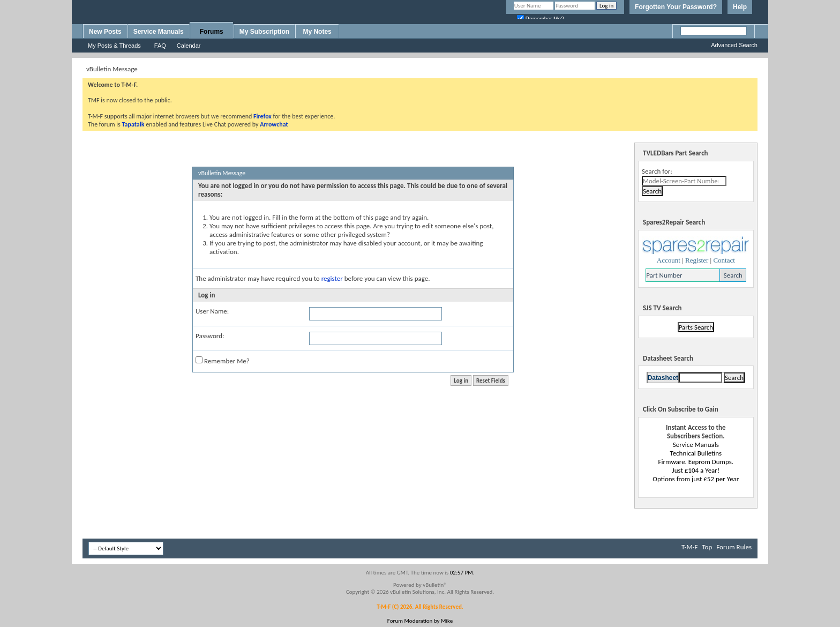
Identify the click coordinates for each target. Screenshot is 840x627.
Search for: (657, 171)
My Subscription (264, 32)
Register (697, 260)
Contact (724, 260)
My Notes (317, 32)
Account (669, 260)
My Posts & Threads (114, 46)
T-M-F (689, 547)
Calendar (189, 46)
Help (740, 7)
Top (707, 547)
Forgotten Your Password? (676, 7)
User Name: (212, 311)
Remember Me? (223, 361)
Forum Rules (734, 547)
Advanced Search (734, 45)
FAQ (160, 46)
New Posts (105, 32)
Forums (212, 32)
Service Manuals (159, 32)
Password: (210, 336)
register (332, 278)
